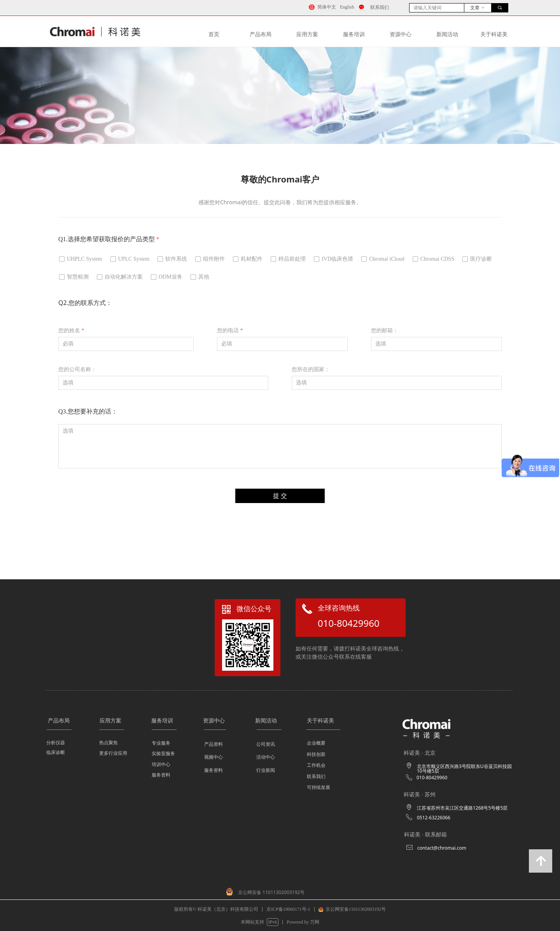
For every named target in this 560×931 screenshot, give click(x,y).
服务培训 (354, 34)
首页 (214, 34)
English (347, 7)
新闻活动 (447, 34)
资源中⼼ (401, 34)
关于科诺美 (494, 34)
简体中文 (327, 7)
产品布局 (261, 34)
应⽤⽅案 (307, 34)
